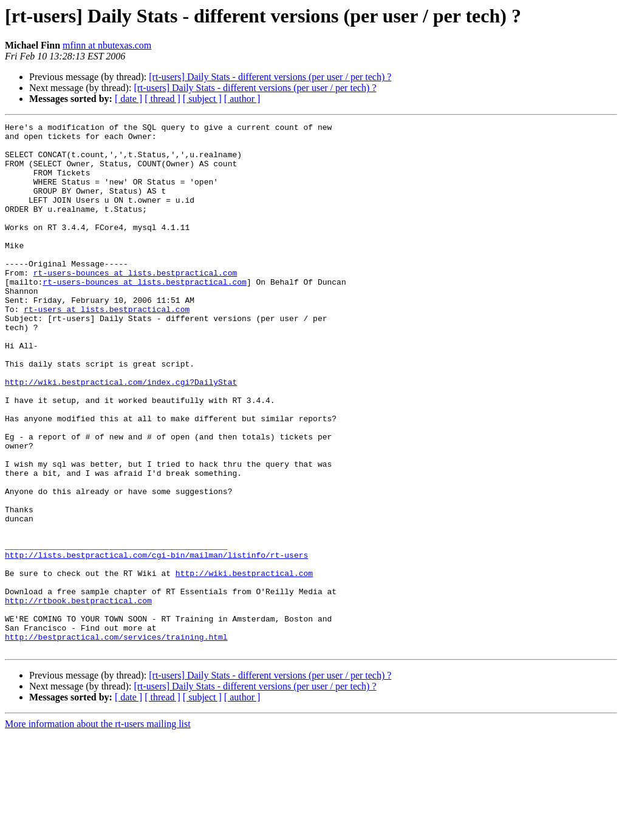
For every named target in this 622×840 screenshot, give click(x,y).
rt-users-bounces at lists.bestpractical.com (135, 303)
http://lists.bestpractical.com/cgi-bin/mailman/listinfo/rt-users (156, 642)
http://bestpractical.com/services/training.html (116, 740)
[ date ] (128, 99)
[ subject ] (202, 99)
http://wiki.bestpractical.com (244, 664)
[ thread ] (162, 99)
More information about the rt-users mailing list (98, 829)
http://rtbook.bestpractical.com (78, 697)
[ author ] (242, 99)
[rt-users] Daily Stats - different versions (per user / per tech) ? (270, 77)
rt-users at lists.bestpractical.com (107, 347)
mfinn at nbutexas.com (107, 45)
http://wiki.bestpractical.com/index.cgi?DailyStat (121, 435)
